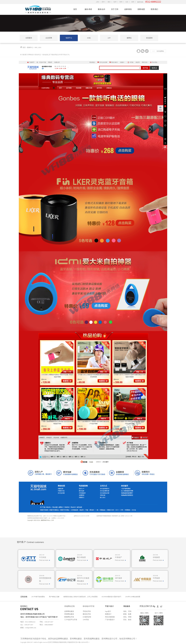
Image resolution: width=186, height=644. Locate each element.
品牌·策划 (128, 9)
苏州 (103, 2)
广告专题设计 (110, 620)
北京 (127, 2)
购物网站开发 (69, 617)
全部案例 (29, 38)
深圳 (133, 2)
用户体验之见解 (54, 597)
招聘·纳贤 (141, 9)
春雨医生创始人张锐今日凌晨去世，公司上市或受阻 (81, 597)
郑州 (121, 2)
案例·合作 (102, 9)
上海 (97, 2)
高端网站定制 (70, 606)
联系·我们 (154, 9)
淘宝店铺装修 (110, 617)
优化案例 (149, 38)
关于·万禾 (115, 9)
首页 (75, 9)
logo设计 (108, 611)
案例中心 (30, 47)
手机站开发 (87, 611)
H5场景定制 (87, 617)
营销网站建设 (69, 614)
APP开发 (86, 620)
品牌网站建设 (69, 611)
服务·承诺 (88, 9)
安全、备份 (127, 620)
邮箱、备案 (127, 614)
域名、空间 (127, 611)
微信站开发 (87, 614)
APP (109, 38)
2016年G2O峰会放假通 (133, 597)
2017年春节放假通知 (38, 597)
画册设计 (108, 614)
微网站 (129, 38)
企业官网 (49, 38)
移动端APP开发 (89, 606)
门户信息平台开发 (71, 620)
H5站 (89, 38)
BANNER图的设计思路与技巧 (111, 597)
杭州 (115, 2)
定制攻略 (24, 597)
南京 (109, 2)
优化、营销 (127, 617)
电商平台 (69, 38)
